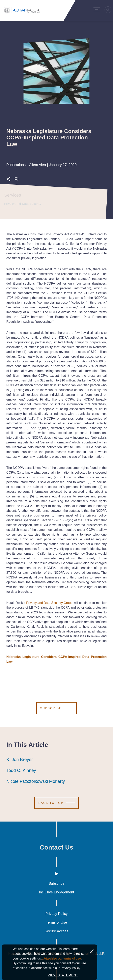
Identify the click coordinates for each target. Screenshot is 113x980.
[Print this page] (16, 180)
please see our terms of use (61, 969)
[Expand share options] (9, 180)
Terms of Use (56, 922)
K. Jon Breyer (20, 760)
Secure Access (56, 931)
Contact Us (56, 847)
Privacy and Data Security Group (49, 603)
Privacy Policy (56, 914)
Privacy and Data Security (22, 204)
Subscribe (56, 883)
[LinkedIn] (57, 874)
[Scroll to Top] (56, 803)
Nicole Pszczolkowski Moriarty (36, 781)
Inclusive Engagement (56, 892)
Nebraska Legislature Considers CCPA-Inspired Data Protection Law (56, 659)
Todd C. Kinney (21, 770)
